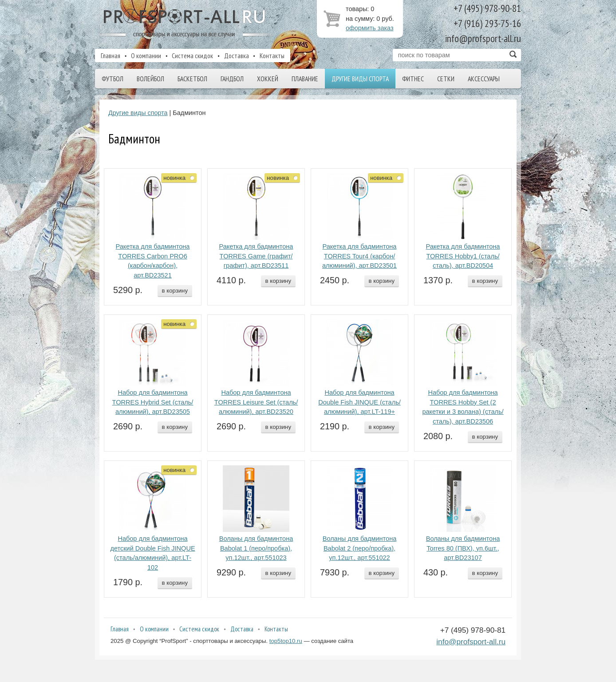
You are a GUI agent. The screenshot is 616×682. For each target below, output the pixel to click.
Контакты (272, 56)
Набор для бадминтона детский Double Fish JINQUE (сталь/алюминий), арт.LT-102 (152, 553)
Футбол (113, 79)
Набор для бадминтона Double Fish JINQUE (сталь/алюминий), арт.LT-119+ (359, 402)
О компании (146, 56)
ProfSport (185, 24)
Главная (111, 56)
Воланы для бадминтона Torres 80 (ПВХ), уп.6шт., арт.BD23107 (463, 548)
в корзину (175, 291)
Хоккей (268, 79)
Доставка (237, 56)
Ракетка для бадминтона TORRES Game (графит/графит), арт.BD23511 (256, 256)
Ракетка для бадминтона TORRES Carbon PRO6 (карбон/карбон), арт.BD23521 (153, 261)
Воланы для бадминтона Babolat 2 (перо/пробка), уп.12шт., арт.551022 (360, 548)
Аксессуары (484, 79)
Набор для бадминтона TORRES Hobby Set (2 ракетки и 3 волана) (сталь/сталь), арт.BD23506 (463, 407)
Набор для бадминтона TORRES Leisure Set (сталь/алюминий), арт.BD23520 (256, 402)
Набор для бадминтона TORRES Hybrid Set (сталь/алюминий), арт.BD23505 (153, 402)
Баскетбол (192, 79)
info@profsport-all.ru (471, 642)
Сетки (446, 79)
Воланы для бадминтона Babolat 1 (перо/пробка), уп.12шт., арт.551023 (256, 548)
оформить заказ (370, 28)
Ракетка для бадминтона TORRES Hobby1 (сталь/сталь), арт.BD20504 (463, 256)
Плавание (305, 79)
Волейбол (150, 79)
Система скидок (192, 56)
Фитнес (413, 79)
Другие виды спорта (360, 79)
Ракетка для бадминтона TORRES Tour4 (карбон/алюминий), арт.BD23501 (359, 256)
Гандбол (232, 79)
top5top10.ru (286, 641)
